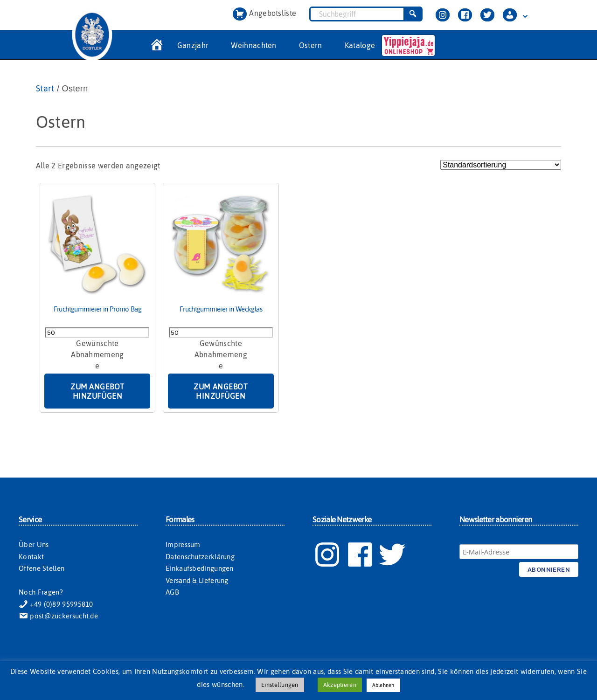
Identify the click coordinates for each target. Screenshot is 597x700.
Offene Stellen (42, 568)
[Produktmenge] (97, 333)
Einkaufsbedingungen (200, 568)
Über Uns (34, 544)
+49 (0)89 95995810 (56, 604)
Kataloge (360, 45)
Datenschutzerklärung (200, 557)
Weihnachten (254, 45)
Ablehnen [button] (383, 685)
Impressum (183, 544)
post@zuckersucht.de (58, 616)
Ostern (311, 45)
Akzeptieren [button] (340, 685)
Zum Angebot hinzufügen (97, 391)
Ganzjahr (193, 45)
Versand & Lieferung (197, 580)
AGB (172, 592)
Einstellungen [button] (280, 685)
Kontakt (31, 557)
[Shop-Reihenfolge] (501, 165)
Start (45, 88)
